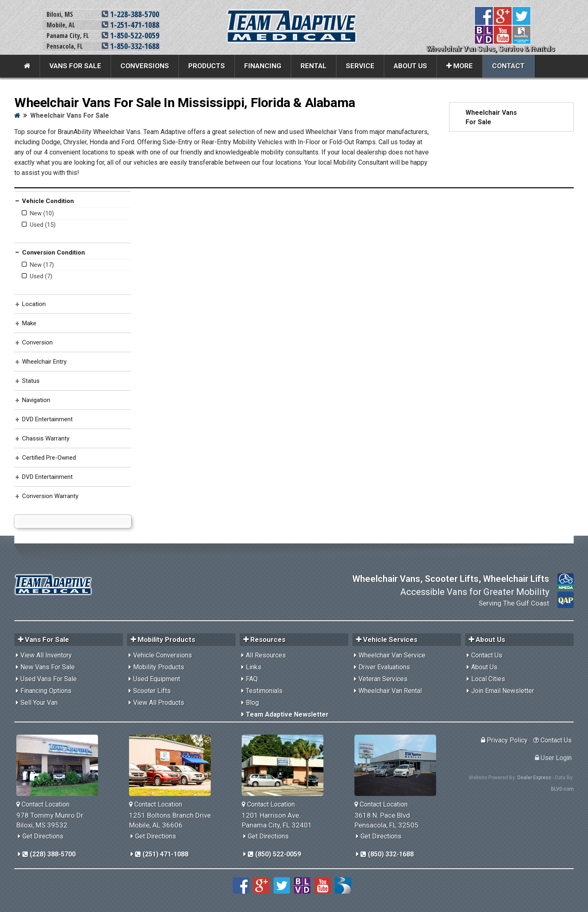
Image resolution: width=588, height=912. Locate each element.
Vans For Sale (75, 66)
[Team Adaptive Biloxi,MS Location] (60, 765)
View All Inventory (46, 655)
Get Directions (43, 836)
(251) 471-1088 (162, 854)
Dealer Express (534, 778)
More (460, 66)
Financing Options (46, 691)
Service (360, 66)
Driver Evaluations (384, 667)
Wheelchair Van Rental (390, 691)
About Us (410, 66)
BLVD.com (562, 789)
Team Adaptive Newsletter (287, 714)
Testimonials (264, 691)
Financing (263, 66)
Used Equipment (157, 679)
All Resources (266, 655)
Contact (508, 66)
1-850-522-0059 (130, 35)
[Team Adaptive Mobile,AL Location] (173, 765)
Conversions (145, 66)
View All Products (159, 703)
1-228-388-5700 (130, 14)
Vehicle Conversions (163, 655)
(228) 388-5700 (49, 854)
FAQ (252, 679)
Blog (252, 703)
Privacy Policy (504, 740)
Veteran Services (383, 679)
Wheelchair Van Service (392, 655)
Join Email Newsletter (503, 691)
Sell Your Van (39, 703)
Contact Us (487, 655)
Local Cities (488, 679)
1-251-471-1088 (130, 25)
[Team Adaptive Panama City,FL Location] (286, 765)
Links (254, 667)
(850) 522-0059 (274, 854)
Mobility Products (159, 667)
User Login (553, 758)
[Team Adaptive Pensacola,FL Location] (398, 765)
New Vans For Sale (48, 667)
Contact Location (43, 804)
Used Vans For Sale (49, 679)
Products (207, 66)
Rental (314, 66)
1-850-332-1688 (130, 46)
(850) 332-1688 (387, 854)
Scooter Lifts (152, 691)
